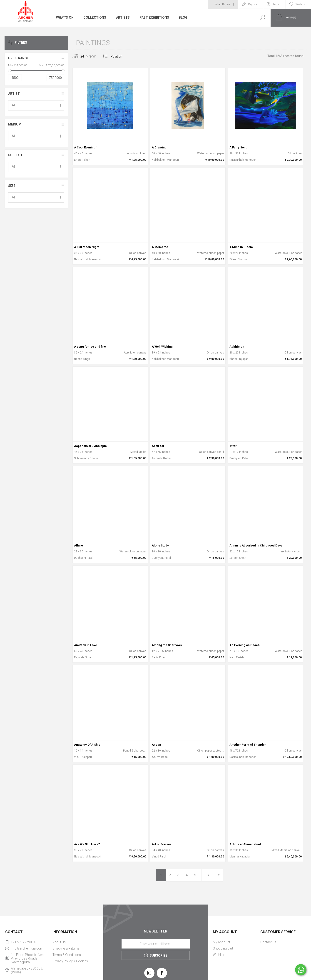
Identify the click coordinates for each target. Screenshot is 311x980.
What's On (65, 18)
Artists (122, 18)
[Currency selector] (223, 4)
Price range (18, 58)
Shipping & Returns (66, 948)
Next (208, 875)
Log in (277, 4)
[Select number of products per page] (79, 56)
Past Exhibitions (153, 18)
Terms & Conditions (67, 955)
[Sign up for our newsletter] (156, 944)
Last (217, 875)
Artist (14, 94)
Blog (182, 18)
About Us (59, 942)
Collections (94, 18)
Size (12, 186)
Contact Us (268, 942)
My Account (221, 942)
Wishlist (219, 955)
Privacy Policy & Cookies (70, 961)
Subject (15, 155)
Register (253, 4)
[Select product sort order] (120, 56)
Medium (15, 124)
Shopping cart (223, 948)
